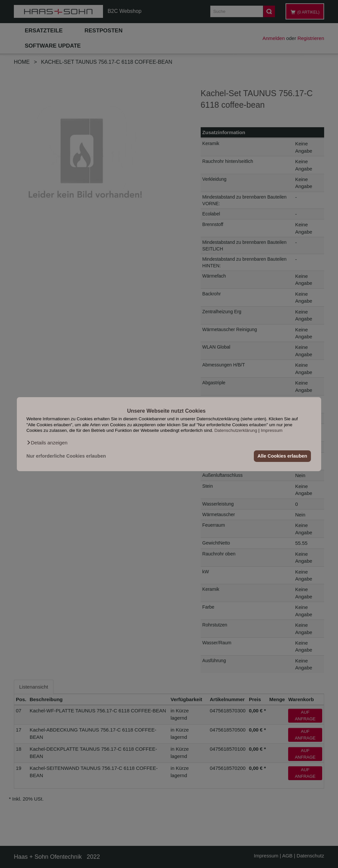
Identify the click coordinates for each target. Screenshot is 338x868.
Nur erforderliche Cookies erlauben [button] (66, 456)
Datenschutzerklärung (236, 430)
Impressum (272, 430)
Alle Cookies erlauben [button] (282, 456)
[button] (47, 442)
